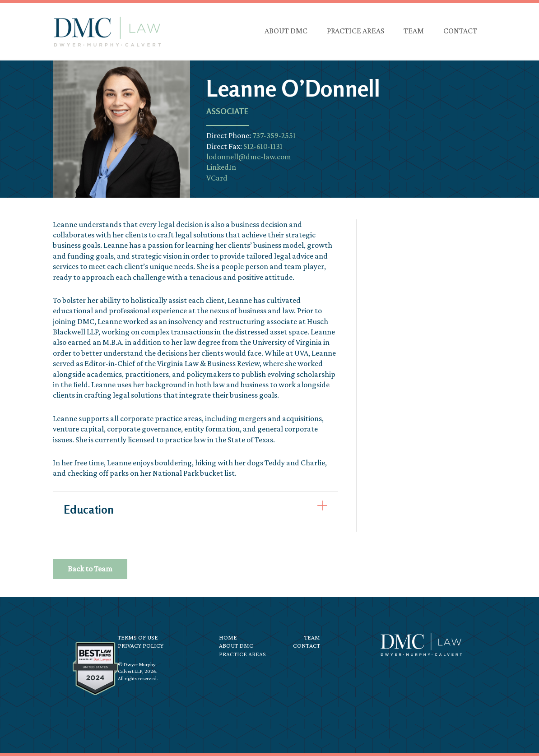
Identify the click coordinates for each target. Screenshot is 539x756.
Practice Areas (242, 654)
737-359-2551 (274, 135)
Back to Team (90, 569)
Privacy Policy (141, 645)
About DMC (236, 645)
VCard (217, 178)
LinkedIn (221, 167)
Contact (307, 645)
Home (228, 637)
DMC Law (107, 32)
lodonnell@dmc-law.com (249, 157)
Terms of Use (138, 637)
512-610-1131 (263, 146)
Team (312, 637)
